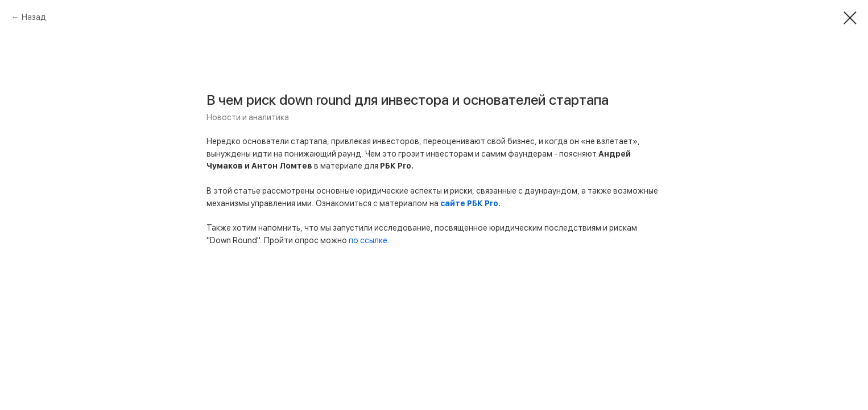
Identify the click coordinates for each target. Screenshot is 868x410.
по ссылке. (369, 240)
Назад (34, 17)
